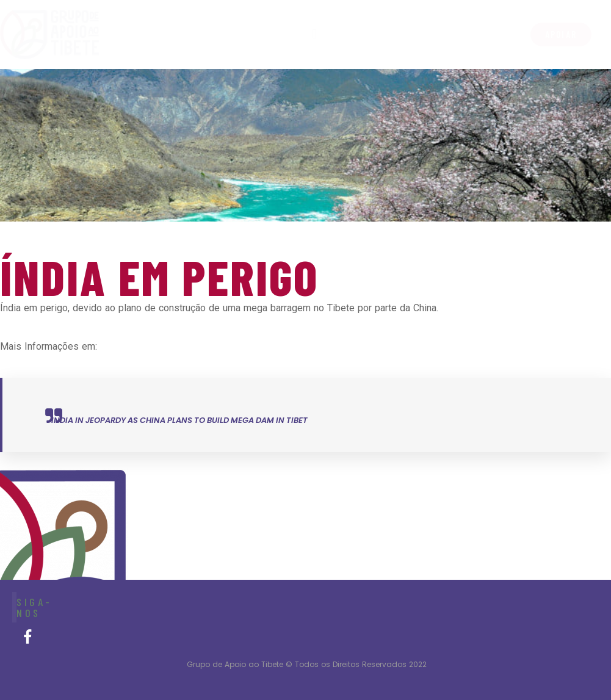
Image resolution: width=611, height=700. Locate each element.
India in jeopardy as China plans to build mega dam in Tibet (179, 420)
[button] (561, 34)
